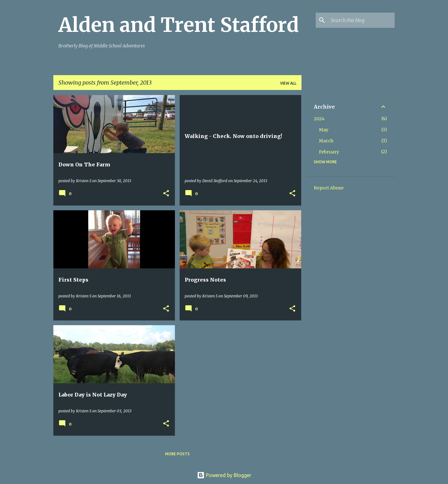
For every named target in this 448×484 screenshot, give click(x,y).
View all (288, 83)
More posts (177, 454)
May (324, 130)
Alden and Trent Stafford (179, 25)
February (329, 152)
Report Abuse (329, 188)
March (326, 141)
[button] (166, 194)
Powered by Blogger (224, 475)
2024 (319, 119)
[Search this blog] (361, 20)
